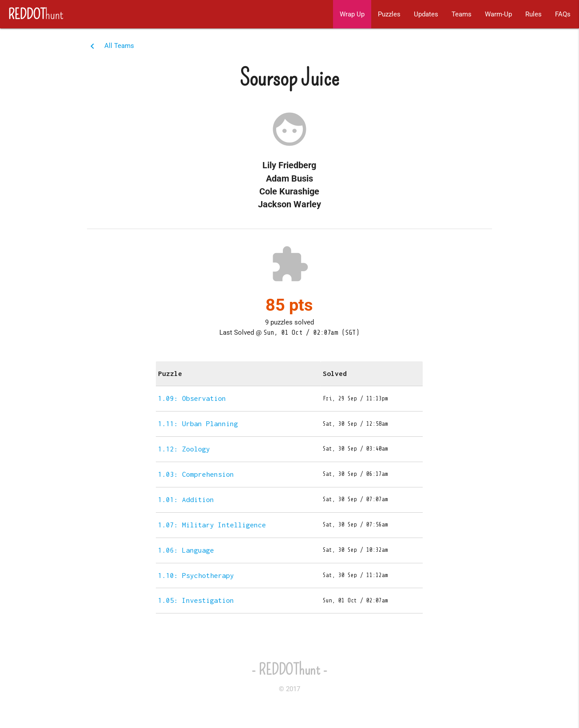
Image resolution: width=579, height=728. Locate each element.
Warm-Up (498, 14)
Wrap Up (352, 14)
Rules (533, 14)
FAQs (563, 14)
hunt (32, 14)
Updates (426, 14)
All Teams (119, 46)
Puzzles (389, 14)
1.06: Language (186, 550)
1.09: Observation (192, 398)
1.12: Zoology (184, 449)
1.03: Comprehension (196, 474)
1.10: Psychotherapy (196, 575)
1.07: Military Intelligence (212, 525)
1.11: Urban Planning (198, 423)
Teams (462, 14)
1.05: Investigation (196, 600)
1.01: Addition (186, 499)
